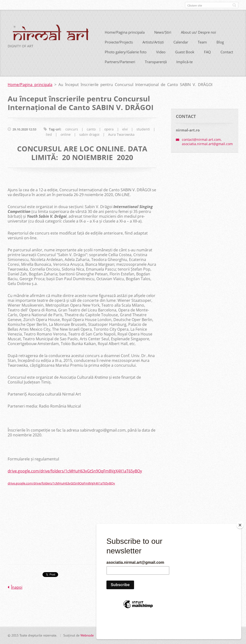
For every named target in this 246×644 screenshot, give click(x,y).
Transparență (156, 69)
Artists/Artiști (153, 49)
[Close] (240, 546)
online (66, 142)
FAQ (207, 59)
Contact (227, 59)
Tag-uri (55, 136)
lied (49, 142)
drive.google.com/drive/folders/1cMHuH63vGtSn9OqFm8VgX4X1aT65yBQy (75, 478)
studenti (143, 136)
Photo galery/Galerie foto (126, 59)
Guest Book (185, 59)
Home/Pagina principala (125, 39)
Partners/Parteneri (120, 69)
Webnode (87, 637)
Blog (220, 49)
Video (161, 59)
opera (109, 136)
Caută (234, 5)
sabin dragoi (89, 142)
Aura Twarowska (121, 142)
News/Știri (163, 39)
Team (202, 49)
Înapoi (17, 594)
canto (91, 136)
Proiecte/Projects (119, 49)
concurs (72, 136)
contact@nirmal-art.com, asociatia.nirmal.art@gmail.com (207, 149)
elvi (125, 136)
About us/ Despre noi (198, 39)
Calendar (181, 49)
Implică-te (184, 69)
